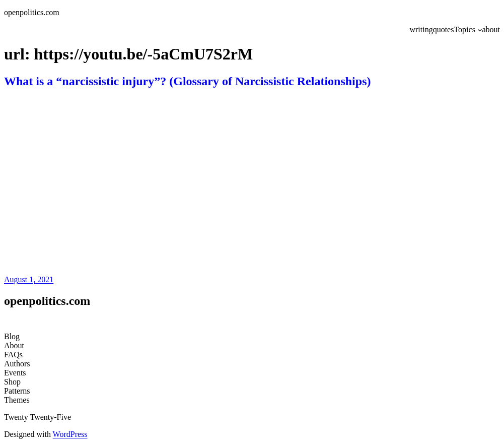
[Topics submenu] (480, 30)
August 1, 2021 (29, 279)
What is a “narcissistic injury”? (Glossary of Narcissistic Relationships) (187, 81)
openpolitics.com (32, 12)
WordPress (70, 434)
